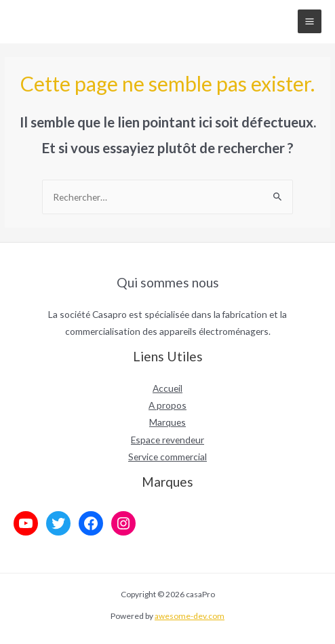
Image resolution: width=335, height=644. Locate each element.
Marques (167, 422)
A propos (167, 405)
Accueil (167, 388)
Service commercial (167, 457)
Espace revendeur (167, 440)
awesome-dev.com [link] (190, 616)
